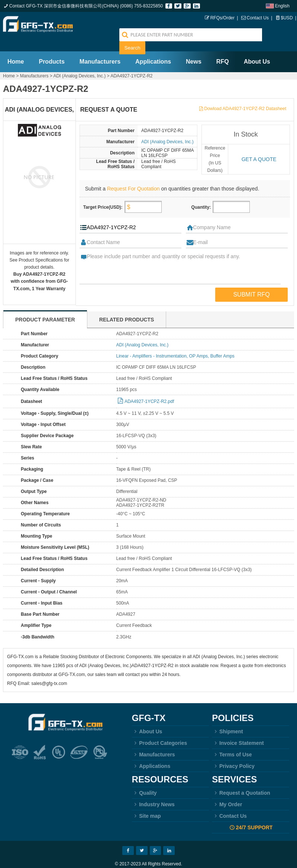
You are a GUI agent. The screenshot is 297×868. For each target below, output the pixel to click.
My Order (227, 791)
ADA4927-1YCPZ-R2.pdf (149, 388)
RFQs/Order (222, 18)
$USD (287, 18)
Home (16, 49)
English (282, 6)
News (194, 49)
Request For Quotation (133, 176)
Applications (153, 49)
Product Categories (160, 730)
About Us (257, 49)
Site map (146, 803)
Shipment (227, 718)
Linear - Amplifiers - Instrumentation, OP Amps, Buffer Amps (175, 343)
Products (51, 49)
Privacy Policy (233, 753)
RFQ (223, 49)
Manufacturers (100, 49)
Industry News (153, 791)
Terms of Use (232, 742)
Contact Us (258, 18)
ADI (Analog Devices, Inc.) (79, 63)
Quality (144, 780)
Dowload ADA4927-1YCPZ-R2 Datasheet (245, 96)
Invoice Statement (238, 730)
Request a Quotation (241, 780)
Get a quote (259, 146)
